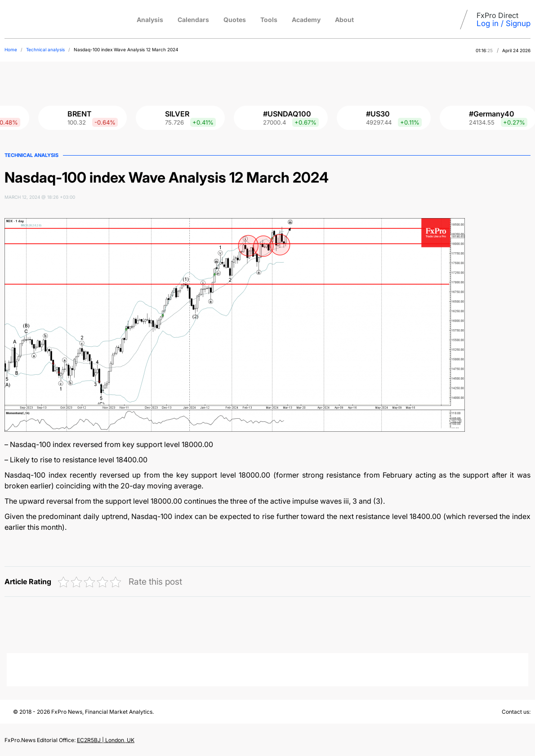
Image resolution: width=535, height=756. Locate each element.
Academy (306, 20)
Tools (269, 20)
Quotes (235, 20)
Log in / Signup (504, 23)
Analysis (150, 20)
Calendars (193, 20)
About (344, 20)
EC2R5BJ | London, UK (106, 740)
